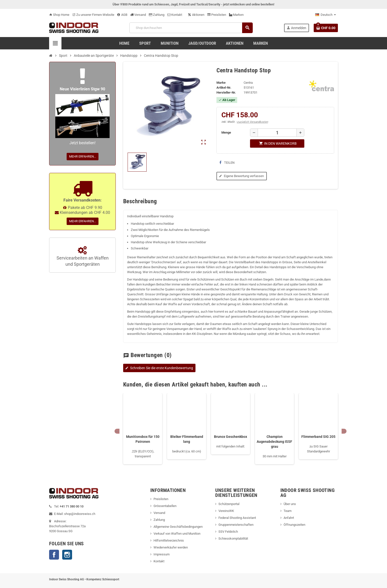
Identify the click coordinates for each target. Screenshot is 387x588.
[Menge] (277, 133)
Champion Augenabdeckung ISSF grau (274, 442)
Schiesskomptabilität (233, 538)
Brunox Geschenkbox (231, 437)
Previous (117, 431)
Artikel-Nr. (224, 88)
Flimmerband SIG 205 (318, 437)
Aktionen (196, 15)
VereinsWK (226, 511)
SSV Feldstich (228, 532)
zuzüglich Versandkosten (252, 122)
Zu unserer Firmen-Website (93, 15)
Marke (221, 83)
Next (344, 431)
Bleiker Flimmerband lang (187, 439)
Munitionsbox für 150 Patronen (143, 439)
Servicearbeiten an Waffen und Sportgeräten (83, 257)
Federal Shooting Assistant (237, 518)
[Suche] (191, 28)
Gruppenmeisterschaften (236, 525)
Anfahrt (289, 518)
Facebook (54, 555)
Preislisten (217, 15)
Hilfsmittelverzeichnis (169, 540)
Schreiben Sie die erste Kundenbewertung (159, 368)
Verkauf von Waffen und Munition (177, 534)
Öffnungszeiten (294, 525)
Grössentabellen (165, 506)
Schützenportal (229, 504)
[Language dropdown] (326, 15)
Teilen (227, 163)
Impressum (162, 554)
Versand (138, 15)
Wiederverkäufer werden (171, 547)
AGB (122, 15)
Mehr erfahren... (83, 156)
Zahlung (157, 15)
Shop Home (59, 15)
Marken (236, 15)
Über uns (290, 504)
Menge (226, 132)
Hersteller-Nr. (226, 92)
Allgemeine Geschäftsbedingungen (178, 527)
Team (288, 511)
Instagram (67, 555)
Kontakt (175, 15)
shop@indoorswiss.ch (80, 514)
